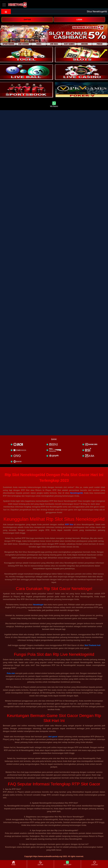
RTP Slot (69, 524)
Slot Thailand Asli (92, 645)
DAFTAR (27, 20)
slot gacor (53, 737)
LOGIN (79, 20)
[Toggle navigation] (4, 5)
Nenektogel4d (76, 493)
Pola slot (11, 673)
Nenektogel (38, 605)
